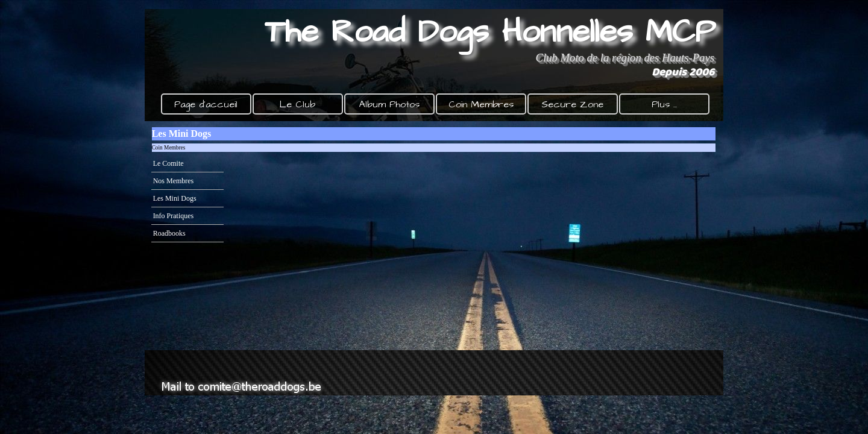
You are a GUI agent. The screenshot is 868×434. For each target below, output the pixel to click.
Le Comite (168, 163)
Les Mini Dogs (175, 198)
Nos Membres (174, 181)
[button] (244, 373)
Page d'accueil (206, 104)
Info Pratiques (174, 216)
